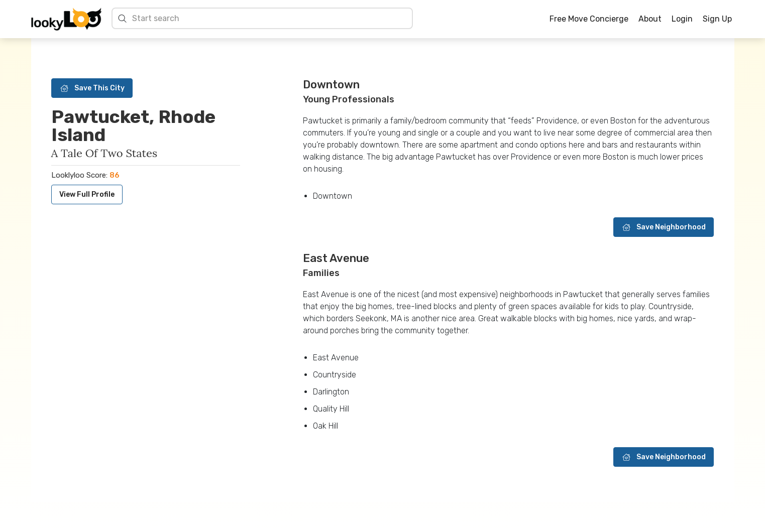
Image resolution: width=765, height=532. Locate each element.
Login (682, 19)
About (650, 19)
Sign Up (717, 19)
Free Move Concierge (589, 19)
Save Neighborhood (664, 227)
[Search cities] (269, 18)
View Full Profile (87, 194)
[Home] (66, 19)
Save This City (92, 88)
